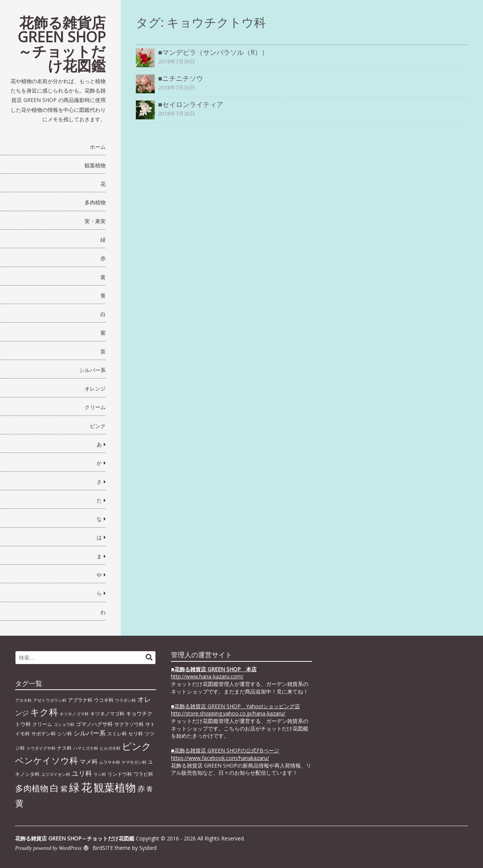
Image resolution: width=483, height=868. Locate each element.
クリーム (95, 407)
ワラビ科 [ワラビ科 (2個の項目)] (143, 774)
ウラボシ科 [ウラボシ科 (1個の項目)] (125, 700)
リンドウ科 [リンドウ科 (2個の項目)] (120, 774)
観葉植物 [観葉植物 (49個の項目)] (115, 787)
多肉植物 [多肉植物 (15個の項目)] (32, 788)
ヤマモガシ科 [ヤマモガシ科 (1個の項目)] (134, 762)
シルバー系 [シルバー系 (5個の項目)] (90, 733)
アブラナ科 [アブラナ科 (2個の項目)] (80, 700)
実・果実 (95, 221)
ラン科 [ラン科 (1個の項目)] (100, 774)
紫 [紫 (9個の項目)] (64, 788)
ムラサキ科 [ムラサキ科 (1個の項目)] (110, 762)
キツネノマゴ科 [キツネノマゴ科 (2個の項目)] (107, 714)
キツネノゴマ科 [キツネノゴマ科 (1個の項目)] (74, 714)
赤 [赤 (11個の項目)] (141, 788)
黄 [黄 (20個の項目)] (19, 803)
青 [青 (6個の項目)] (150, 789)
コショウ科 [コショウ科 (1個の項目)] (64, 724)
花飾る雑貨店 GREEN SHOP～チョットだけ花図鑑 (62, 44)
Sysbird (148, 848)
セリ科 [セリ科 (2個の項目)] (136, 734)
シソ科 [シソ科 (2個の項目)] (65, 734)
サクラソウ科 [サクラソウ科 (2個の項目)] (129, 724)
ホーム (98, 147)
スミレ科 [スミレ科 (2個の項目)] (117, 734)
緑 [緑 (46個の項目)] (74, 787)
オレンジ (95, 388)
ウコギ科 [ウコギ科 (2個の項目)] (104, 700)
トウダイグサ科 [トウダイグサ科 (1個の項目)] (41, 748)
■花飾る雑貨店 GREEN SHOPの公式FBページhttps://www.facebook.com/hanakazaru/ (225, 754)
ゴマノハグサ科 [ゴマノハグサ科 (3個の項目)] (94, 724)
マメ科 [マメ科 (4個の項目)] (89, 761)
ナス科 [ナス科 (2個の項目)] (64, 748)
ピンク (98, 426)
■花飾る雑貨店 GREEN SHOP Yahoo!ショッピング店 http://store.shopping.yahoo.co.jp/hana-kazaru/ (235, 710)
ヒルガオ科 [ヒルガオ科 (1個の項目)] (110, 748)
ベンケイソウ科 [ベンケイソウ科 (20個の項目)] (47, 760)
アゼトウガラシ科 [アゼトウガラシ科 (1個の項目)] (50, 700)
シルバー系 (92, 370)
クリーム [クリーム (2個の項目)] (42, 724)
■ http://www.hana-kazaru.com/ (214, 673)
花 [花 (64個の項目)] (87, 787)
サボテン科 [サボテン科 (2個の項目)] (44, 734)
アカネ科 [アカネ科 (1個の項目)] (23, 700)
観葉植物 (95, 165)
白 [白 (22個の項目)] (54, 788)
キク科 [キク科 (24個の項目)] (44, 712)
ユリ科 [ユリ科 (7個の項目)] (82, 773)
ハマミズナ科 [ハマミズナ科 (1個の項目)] (86, 748)
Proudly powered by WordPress (48, 848)
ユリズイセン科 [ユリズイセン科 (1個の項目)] (56, 774)
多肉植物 (95, 202)
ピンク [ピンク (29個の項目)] (137, 746)
